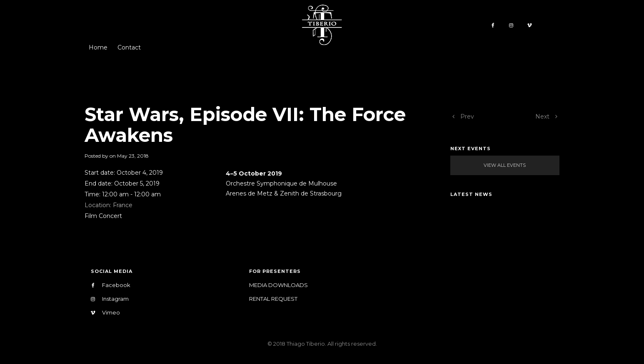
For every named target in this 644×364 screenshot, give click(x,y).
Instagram (110, 299)
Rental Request (273, 299)
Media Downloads (278, 285)
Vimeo (105, 313)
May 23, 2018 (133, 156)
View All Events (505, 165)
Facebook (111, 285)
